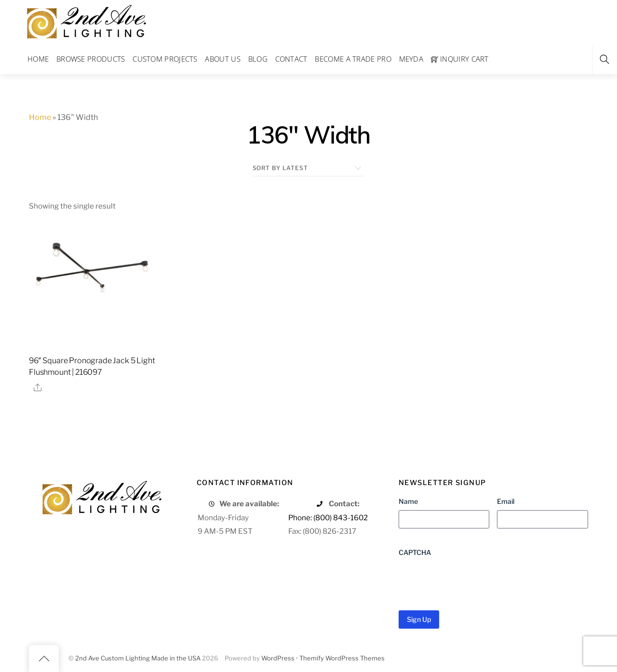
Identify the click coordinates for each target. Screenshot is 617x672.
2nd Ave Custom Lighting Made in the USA (138, 658)
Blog (258, 59)
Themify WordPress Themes (342, 658)
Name (408, 501)
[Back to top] (44, 659)
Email (506, 501)
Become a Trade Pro (353, 59)
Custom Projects (165, 59)
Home (38, 59)
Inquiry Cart (460, 59)
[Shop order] (309, 168)
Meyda (411, 59)
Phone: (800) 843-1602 (328, 518)
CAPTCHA (415, 552)
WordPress (278, 658)
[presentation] (472, 580)
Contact (291, 59)
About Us (222, 59)
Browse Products (91, 59)
